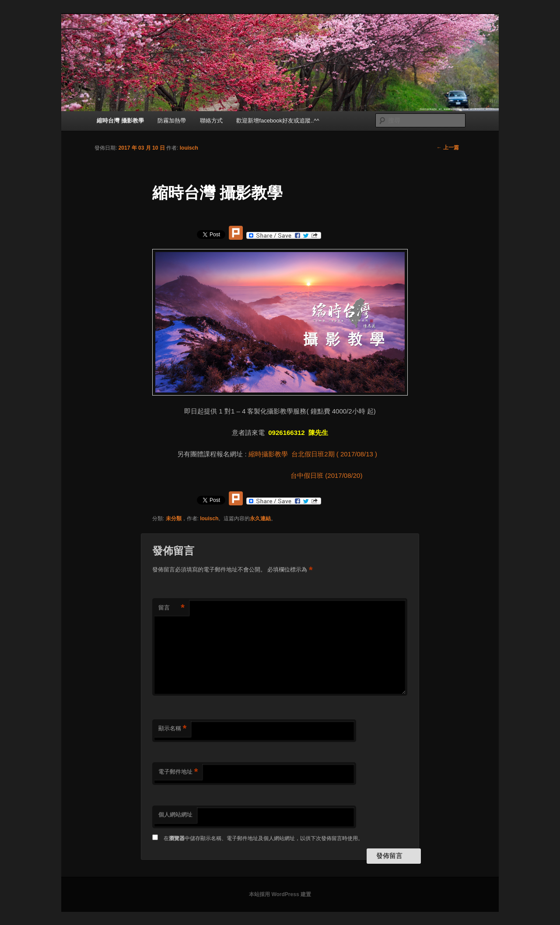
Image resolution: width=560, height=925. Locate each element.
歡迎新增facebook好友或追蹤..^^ (278, 121)
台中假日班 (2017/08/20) (317, 475)
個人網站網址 (175, 815)
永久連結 (260, 519)
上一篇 (448, 147)
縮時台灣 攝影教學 (120, 121)
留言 (171, 608)
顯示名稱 (173, 729)
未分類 (174, 519)
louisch (189, 148)
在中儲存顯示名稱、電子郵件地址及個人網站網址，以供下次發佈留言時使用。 (263, 838)
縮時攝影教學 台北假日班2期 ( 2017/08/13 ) (316, 454)
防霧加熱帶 (172, 121)
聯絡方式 (211, 121)
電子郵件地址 (178, 772)
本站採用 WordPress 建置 (280, 894)
